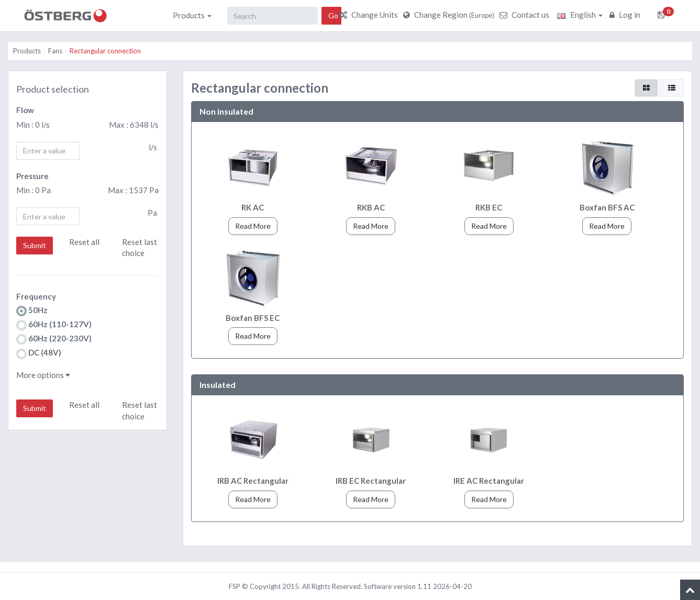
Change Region (450, 15)
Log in (626, 15)
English (580, 15)
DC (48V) (39, 353)
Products (192, 15)
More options (43, 375)
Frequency (36, 296)
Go (333, 15)
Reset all (84, 242)
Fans (55, 51)
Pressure (32, 176)
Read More (253, 226)
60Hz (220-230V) (54, 339)
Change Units (370, 15)
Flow (25, 110)
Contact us (526, 15)
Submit (35, 245)
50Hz (32, 311)
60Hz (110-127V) (54, 325)
